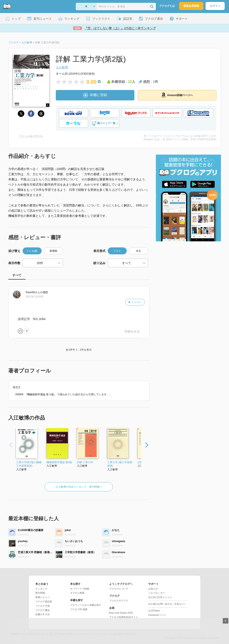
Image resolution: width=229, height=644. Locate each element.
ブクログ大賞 (43, 606)
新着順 (53, 251)
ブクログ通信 (43, 610)
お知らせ (153, 589)
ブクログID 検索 (79, 609)
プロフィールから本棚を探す (86, 605)
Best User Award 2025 (121, 613)
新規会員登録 (191, 6)
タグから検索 (77, 593)
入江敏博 (62, 67)
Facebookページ (157, 615)
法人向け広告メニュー (160, 597)
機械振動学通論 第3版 (59, 462)
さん (33, 292)
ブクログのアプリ (119, 601)
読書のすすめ (43, 614)
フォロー (135, 302)
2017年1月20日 (35, 297)
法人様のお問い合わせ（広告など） (167, 604)
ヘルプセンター (157, 593)
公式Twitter (154, 611)
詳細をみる (132, 331)
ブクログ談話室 (44, 602)
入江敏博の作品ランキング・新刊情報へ (79, 487)
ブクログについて (119, 589)
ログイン (215, 6)
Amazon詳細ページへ (177, 95)
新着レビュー (43, 597)
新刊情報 (40, 593)
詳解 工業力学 (85, 462)
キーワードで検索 (80, 589)
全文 (138, 251)
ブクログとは (167, 6)
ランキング (41, 589)
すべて (17, 275)
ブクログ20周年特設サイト (124, 617)
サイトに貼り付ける (31, 136)
